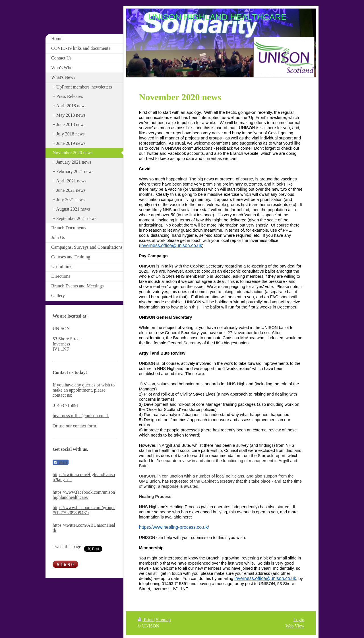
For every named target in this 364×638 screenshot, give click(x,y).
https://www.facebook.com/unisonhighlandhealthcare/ (84, 495)
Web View (295, 626)
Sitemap (163, 620)
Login (299, 620)
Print (146, 620)
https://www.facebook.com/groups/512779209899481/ (84, 510)
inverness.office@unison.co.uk (81, 416)
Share (61, 462)
